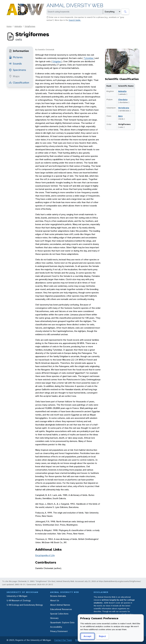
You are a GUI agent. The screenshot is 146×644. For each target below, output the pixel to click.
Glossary (54, 618)
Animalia (18, 26)
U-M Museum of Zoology (19, 600)
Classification (19, 83)
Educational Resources (61, 609)
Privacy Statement (59, 631)
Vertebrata (124, 108)
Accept (87, 636)
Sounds (15, 64)
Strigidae (57, 61)
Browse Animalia (58, 596)
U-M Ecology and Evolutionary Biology (25, 605)
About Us (55, 600)
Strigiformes (30, 26)
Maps (14, 76)
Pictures (16, 57)
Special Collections (59, 614)
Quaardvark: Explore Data (62, 622)
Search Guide (75, 20)
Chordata (123, 99)
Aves (120, 116)
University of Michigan (17, 596)
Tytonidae (89, 58)
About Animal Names (60, 605)
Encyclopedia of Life (45, 555)
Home (9, 26)
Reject (102, 636)
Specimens (17, 70)
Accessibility (56, 627)
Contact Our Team (63, 640)
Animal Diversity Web (75, 5)
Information (19, 51)
